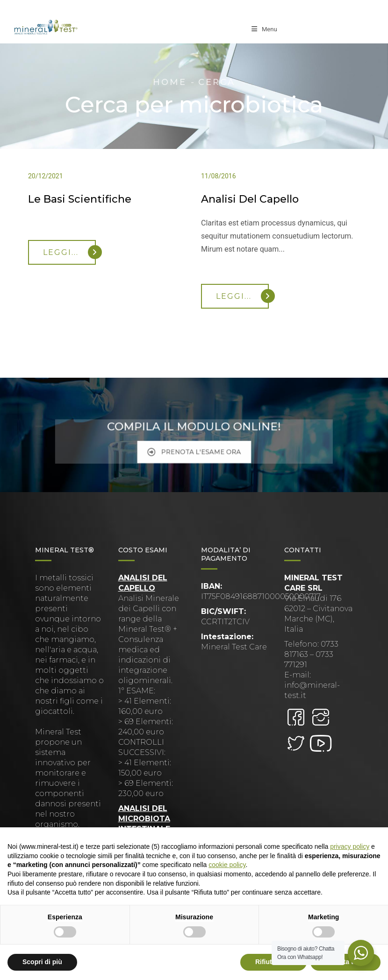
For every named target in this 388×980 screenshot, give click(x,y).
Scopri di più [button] (42, 962)
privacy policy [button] (350, 846)
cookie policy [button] (227, 865)
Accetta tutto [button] (345, 962)
